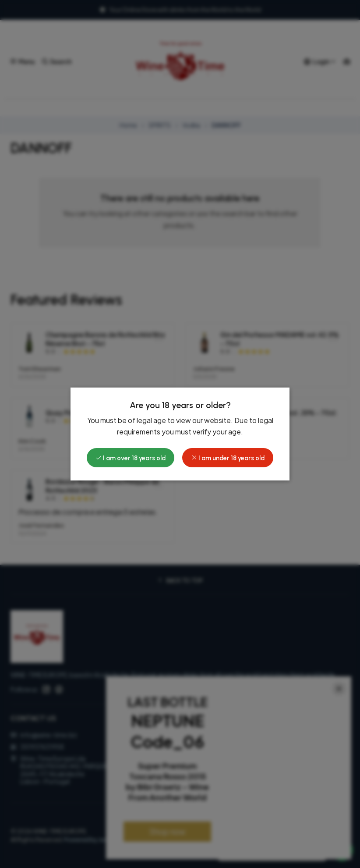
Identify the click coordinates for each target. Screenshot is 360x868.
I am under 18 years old (228, 458)
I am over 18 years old (131, 458)
